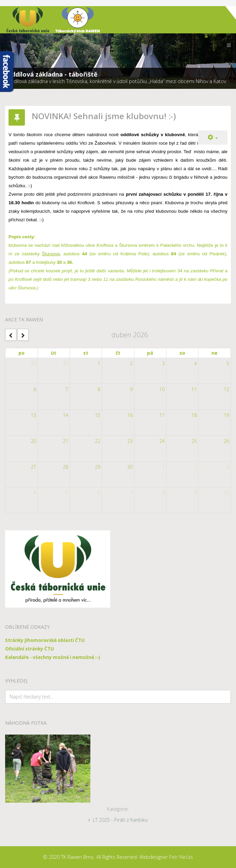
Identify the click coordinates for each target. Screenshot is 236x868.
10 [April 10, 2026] (162, 389)
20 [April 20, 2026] (33, 441)
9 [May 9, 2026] (195, 493)
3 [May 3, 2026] (228, 467)
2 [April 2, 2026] (131, 363)
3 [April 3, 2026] (163, 363)
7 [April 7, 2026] (67, 389)
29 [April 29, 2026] (98, 467)
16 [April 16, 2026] (130, 415)
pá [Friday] (150, 353)
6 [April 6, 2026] (35, 389)
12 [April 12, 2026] (226, 389)
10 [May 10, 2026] (226, 493)
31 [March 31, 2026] (65, 363)
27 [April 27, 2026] (33, 467)
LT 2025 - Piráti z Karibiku (120, 820)
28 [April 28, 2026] (65, 467)
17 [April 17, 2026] (162, 415)
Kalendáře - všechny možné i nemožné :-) (53, 657)
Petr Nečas (181, 857)
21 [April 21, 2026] (65, 441)
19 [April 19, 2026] (226, 415)
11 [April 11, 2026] (194, 389)
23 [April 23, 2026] (130, 441)
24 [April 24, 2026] (162, 441)
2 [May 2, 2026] (195, 467)
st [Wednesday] (86, 353)
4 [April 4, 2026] (195, 363)
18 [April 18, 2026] (194, 415)
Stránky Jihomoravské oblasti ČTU (45, 640)
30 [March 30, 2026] (33, 363)
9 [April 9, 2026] (131, 389)
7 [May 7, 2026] (131, 493)
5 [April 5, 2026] (228, 363)
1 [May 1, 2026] (163, 467)
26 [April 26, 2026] (226, 441)
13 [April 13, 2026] (33, 415)
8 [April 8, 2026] (99, 389)
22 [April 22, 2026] (98, 441)
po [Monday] (21, 353)
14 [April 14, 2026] (65, 415)
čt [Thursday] (118, 353)
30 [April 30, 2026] (130, 467)
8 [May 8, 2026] (163, 493)
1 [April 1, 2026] (99, 363)
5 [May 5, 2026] (67, 493)
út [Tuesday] (54, 353)
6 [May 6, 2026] (99, 493)
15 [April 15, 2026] (98, 415)
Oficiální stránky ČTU (29, 649)
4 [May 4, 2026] (35, 493)
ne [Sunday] (215, 353)
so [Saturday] (182, 353)
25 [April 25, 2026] (194, 441)
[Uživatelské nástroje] (213, 138)
